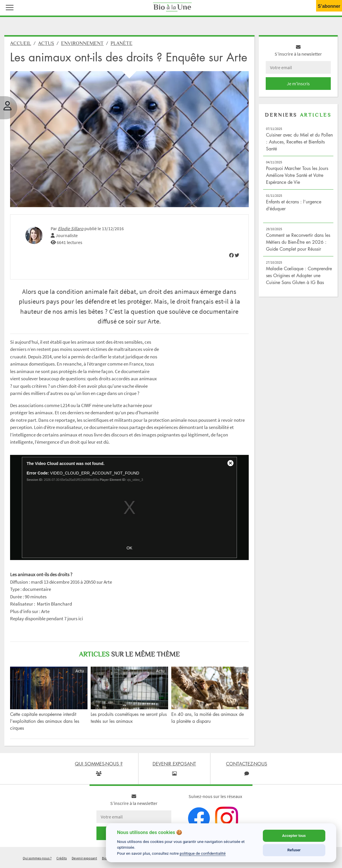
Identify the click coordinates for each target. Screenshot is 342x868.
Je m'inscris (298, 86)
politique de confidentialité (203, 853)
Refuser (294, 850)
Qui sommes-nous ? (37, 860)
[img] (231, 258)
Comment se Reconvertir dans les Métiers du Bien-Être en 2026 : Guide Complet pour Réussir (298, 244)
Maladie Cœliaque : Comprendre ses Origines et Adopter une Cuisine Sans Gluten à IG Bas (299, 278)
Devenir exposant (84, 860)
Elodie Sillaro (71, 231)
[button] (8, 7)
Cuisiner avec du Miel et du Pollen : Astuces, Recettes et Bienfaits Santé (299, 144)
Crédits (62, 860)
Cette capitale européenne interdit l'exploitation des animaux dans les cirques (45, 723)
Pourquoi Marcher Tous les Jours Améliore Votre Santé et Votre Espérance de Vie (297, 177)
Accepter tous (294, 836)
